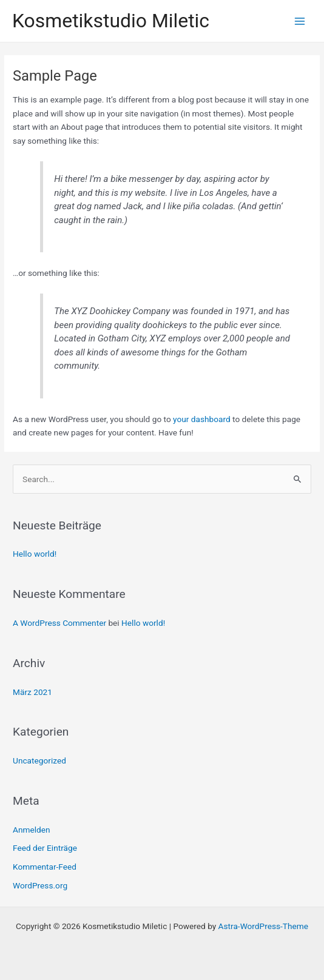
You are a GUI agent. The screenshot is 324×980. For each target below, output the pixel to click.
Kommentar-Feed (45, 867)
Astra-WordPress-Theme (263, 926)
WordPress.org (40, 885)
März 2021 (32, 692)
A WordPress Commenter (59, 623)
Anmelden (32, 830)
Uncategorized (39, 760)
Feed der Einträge (45, 848)
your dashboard (202, 419)
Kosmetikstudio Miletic (111, 21)
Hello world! (35, 554)
